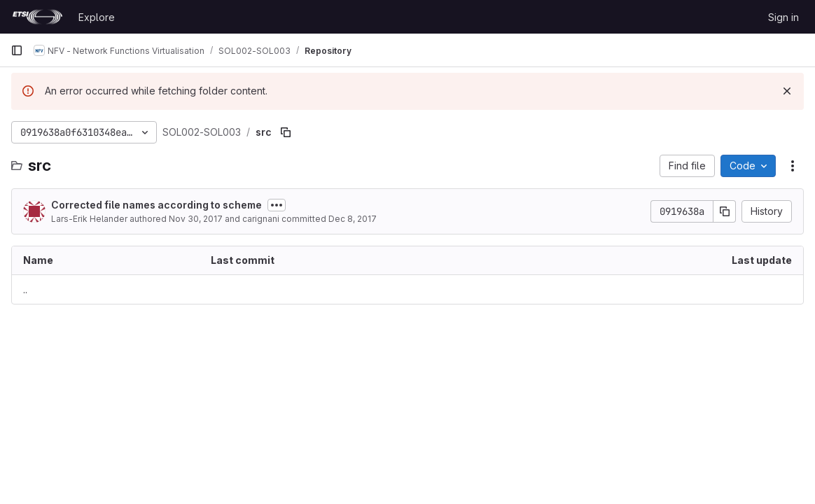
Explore (97, 17)
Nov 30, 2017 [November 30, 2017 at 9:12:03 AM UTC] (196, 219)
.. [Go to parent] (25, 289)
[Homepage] (37, 17)
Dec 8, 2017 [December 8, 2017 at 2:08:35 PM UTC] (353, 219)
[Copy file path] (286, 132)
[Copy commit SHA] (725, 211)
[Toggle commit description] (277, 205)
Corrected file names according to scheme (156, 205)
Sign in (783, 17)
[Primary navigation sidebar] (17, 50)
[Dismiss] (787, 91)
